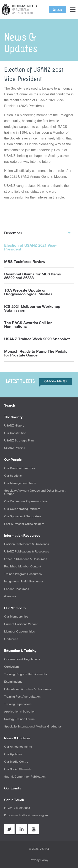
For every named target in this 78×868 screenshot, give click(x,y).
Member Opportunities (19, 631)
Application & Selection (20, 711)
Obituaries (11, 639)
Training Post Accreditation (22, 697)
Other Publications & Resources (26, 559)
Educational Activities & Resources (28, 689)
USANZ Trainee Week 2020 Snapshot (37, 339)
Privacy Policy (39, 860)
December (37, 233)
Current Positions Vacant (21, 624)
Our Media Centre (16, 762)
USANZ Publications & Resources (27, 551)
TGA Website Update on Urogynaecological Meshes (28, 292)
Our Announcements (18, 747)
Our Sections (13, 476)
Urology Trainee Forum (19, 719)
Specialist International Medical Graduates (33, 726)
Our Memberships (16, 616)
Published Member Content (23, 566)
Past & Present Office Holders (24, 524)
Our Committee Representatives (26, 501)
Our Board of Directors (19, 468)
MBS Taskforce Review (25, 261)
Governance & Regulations (22, 659)
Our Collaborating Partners (22, 509)
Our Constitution (15, 433)
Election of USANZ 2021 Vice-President (30, 247)
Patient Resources (17, 589)
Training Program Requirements (25, 674)
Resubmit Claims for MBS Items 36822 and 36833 (33, 276)
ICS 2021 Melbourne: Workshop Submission (32, 308)
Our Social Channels (18, 769)
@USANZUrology (56, 381)
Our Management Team (20, 483)
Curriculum (11, 667)
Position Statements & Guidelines (27, 544)
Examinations (13, 682)
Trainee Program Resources (23, 574)
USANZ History (14, 425)
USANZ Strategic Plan (19, 440)
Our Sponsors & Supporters (23, 516)
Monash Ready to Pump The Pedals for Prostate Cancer (36, 353)
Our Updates (13, 754)
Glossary (10, 596)
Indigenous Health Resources (24, 581)
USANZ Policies (15, 448)
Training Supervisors (18, 704)
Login (57, 10)
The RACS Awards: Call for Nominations (28, 324)
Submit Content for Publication (25, 777)
